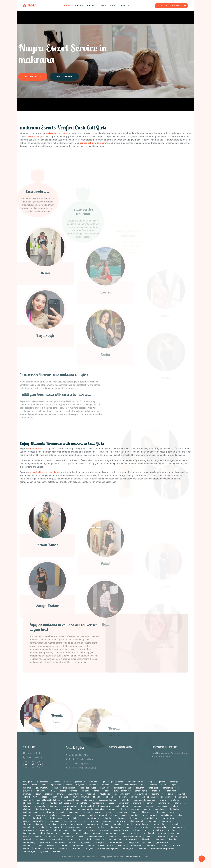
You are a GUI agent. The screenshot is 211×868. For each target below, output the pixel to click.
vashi (117, 785)
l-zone (107, 791)
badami (154, 785)
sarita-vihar (38, 821)
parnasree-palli (116, 842)
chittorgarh (175, 782)
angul (129, 824)
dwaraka (27, 794)
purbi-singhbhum (135, 782)
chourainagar (29, 851)
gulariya (176, 845)
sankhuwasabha (74, 827)
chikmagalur (53, 821)
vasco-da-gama (67, 836)
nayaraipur (66, 815)
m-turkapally (159, 824)
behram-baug (29, 842)
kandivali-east (40, 818)
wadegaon (108, 821)
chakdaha (50, 848)
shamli (87, 812)
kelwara (37, 836)
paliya (180, 815)
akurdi (134, 797)
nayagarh (27, 839)
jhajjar (124, 809)
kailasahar (52, 845)
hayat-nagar (105, 794)
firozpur (92, 830)
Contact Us (124, 6)
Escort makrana (38, 232)
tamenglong (135, 845)
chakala (54, 815)
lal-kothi (125, 800)
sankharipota (163, 803)
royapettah (85, 842)
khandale (97, 797)
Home (67, 6)
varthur (101, 827)
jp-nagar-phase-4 (121, 830)
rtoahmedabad (87, 806)
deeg (150, 782)
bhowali (146, 839)
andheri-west (170, 791)
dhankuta (27, 824)
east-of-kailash (57, 839)
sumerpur (136, 809)
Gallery (102, 6)
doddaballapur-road (69, 791)
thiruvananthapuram (108, 800)
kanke (42, 827)
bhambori (105, 788)
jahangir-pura (141, 791)
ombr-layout (128, 848)
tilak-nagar (135, 818)
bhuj (133, 812)
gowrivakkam (42, 788)
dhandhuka (122, 812)
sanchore (28, 815)
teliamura (63, 848)
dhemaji (56, 851)
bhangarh (114, 836)
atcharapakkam (149, 797)
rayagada (44, 851)
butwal (60, 794)
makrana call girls (35, 137)
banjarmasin (158, 794)
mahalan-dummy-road (108, 848)
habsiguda (153, 788)
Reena (45, 316)
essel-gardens (70, 821)
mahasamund (98, 803)
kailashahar (73, 818)
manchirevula (160, 827)
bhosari (109, 797)
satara (69, 785)
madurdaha (40, 806)
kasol (61, 812)
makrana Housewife (78, 755)
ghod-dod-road (163, 842)
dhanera (56, 782)
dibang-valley (133, 842)
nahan (97, 791)
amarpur (89, 827)
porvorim (140, 788)
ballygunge (121, 818)
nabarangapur (115, 839)
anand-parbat (69, 788)
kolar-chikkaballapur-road (162, 848)
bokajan (65, 797)
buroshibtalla (81, 803)
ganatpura (28, 782)
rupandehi (77, 848)
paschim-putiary (122, 794)
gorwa (114, 815)
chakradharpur (130, 785)
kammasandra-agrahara (144, 800)
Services (91, 6)
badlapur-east (30, 833)
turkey (26, 818)
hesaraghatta (176, 827)
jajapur (148, 809)
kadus (85, 833)
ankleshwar (145, 812)
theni (40, 845)
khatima (65, 833)
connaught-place (72, 800)
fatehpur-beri (85, 839)
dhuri (175, 806)
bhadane (27, 803)
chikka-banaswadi (88, 788)
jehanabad (80, 782)
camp (84, 821)
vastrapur (104, 830)
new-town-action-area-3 (61, 803)
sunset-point (76, 824)
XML (147, 857)
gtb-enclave (89, 800)
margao (64, 845)
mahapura (41, 839)
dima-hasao (160, 809)
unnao (91, 845)
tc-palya (54, 806)
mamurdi (137, 803)
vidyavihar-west (30, 797)
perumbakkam (151, 818)
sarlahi (55, 788)
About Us (78, 6)
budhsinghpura (122, 806)
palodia (173, 836)
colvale (173, 812)
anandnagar (159, 839)
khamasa (135, 833)
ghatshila (175, 800)
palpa (171, 794)
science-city (163, 806)
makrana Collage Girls (79, 764)
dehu (93, 815)
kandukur (52, 824)
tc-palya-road (49, 812)
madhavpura (92, 824)
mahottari (69, 809)
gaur (143, 785)
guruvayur (121, 821)
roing (44, 785)
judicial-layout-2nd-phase (49, 800)
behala (105, 824)
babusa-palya (105, 806)
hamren (149, 803)
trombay (150, 806)
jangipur (86, 791)
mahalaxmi (158, 830)
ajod (174, 785)
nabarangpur (115, 827)
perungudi (28, 791)
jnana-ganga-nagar (97, 836)
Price (112, 6)
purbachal (118, 824)
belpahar (121, 845)
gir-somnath (43, 782)
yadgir (112, 803)
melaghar (161, 836)
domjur (109, 812)
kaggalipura (165, 797)
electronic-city (60, 830)
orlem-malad (174, 824)
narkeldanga (167, 815)
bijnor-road (81, 815)
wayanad (80, 785)
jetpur (38, 794)
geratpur (162, 833)
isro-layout (100, 842)
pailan (26, 821)
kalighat (171, 830)
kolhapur (137, 830)
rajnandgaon (29, 827)
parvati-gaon (131, 827)
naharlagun (28, 845)
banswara (167, 821)
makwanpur (44, 830)
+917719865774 (33, 77)
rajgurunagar (111, 833)
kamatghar (182, 794)
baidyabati (175, 833)
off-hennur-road (150, 815)
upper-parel (56, 785)
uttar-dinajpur (142, 824)
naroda (67, 782)
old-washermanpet (49, 833)
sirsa (76, 833)
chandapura (74, 812)
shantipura (50, 836)
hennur (149, 836)
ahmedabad (151, 845)
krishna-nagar (78, 830)
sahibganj (153, 821)
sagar (124, 833)
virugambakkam (75, 794)
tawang (163, 800)
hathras (71, 839)
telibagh (106, 785)
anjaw (63, 824)
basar (54, 797)
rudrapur (112, 809)
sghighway (40, 803)
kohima (178, 803)
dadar (44, 797)
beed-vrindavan (43, 809)
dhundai (108, 818)
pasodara (100, 839)
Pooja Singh (45, 379)
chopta (164, 785)
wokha (26, 836)
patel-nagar (160, 812)
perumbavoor (168, 818)
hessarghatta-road (91, 818)
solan (124, 815)
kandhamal (149, 833)
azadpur (94, 821)
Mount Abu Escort (132, 857)
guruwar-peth (132, 839)
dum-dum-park (141, 794)
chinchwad (42, 791)
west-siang (60, 842)
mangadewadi (56, 827)
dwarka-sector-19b (122, 791)
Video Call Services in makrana (45, 472)
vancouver (41, 815)
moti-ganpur (78, 845)
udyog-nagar (29, 830)
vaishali (27, 848)
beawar (98, 812)
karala (35, 785)
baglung (165, 845)
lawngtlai (145, 827)
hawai (81, 836)
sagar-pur (161, 782)
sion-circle (94, 782)
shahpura (28, 809)
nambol (135, 815)
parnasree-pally (170, 788)
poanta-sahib (117, 782)
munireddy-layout (81, 797)
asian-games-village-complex (91, 809)
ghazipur (96, 833)
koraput (40, 824)
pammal (103, 815)
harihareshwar (57, 818)
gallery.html (45, 842)
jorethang (93, 785)
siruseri (73, 842)
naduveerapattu (69, 806)
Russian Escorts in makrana (82, 759)
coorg (57, 809)
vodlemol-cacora (31, 812)
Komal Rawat (47, 587)
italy (53, 791)
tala (147, 830)
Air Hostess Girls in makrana (82, 768)
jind (105, 782)
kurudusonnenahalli (123, 788)
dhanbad (156, 791)
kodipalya (175, 809)
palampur (142, 848)
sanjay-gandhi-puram (132, 836)
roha (25, 785)
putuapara (122, 797)
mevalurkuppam (106, 845)
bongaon (90, 848)
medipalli (91, 794)
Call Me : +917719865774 (171, 6)
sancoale (147, 842)
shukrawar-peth (137, 821)
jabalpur (49, 794)
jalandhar (173, 839)
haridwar (27, 788)
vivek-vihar (124, 803)
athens (38, 848)
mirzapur (137, 806)
